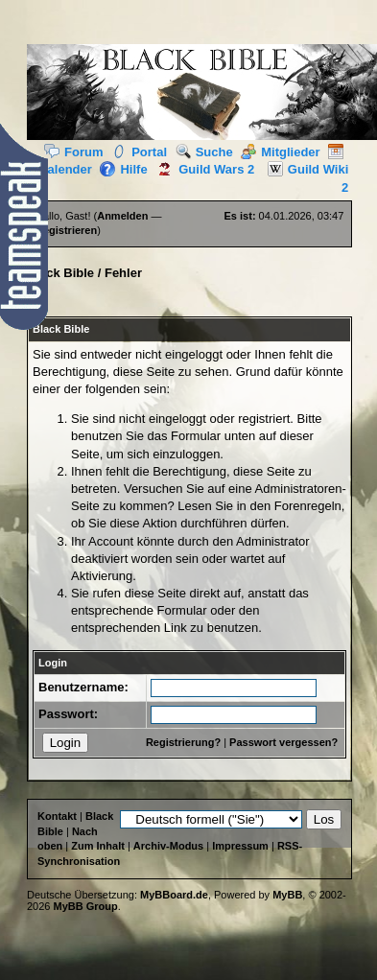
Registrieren (66, 230)
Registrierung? (183, 742)
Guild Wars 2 (202, 169)
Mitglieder (280, 152)
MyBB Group (86, 906)
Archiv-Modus (168, 846)
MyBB (287, 895)
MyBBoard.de (174, 895)
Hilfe (123, 169)
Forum (73, 152)
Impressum (240, 846)
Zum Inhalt (98, 846)
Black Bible (60, 273)
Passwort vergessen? (283, 742)
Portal (139, 152)
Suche (204, 152)
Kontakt (57, 816)
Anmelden (122, 216)
